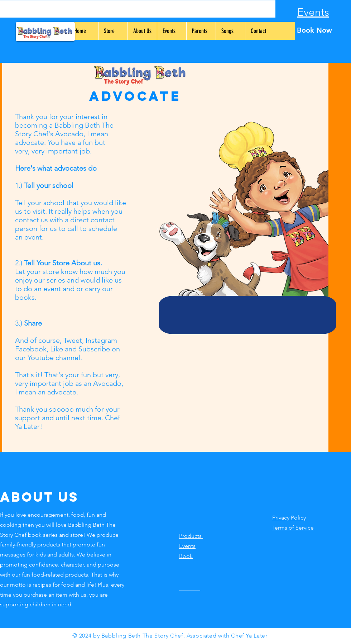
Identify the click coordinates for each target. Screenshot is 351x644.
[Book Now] (314, 30)
